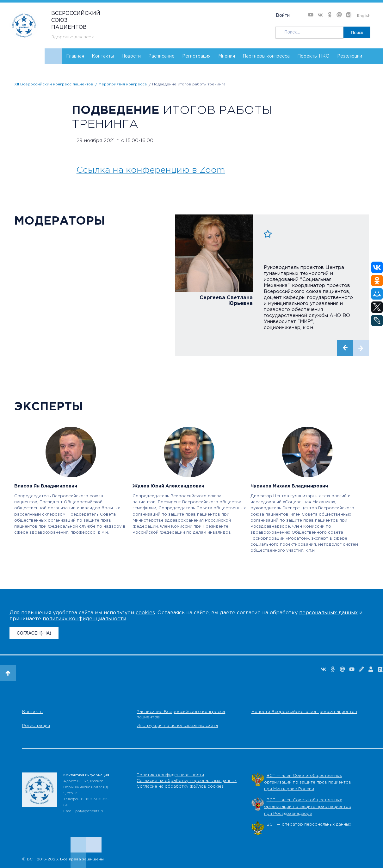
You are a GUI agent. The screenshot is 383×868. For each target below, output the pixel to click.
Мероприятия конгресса (123, 84)
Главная (75, 56)
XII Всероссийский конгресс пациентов (54, 84)
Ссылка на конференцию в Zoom (151, 170)
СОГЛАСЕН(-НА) (34, 633)
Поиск (357, 33)
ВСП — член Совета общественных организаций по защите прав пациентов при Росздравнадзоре (308, 807)
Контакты (103, 56)
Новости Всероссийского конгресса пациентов (304, 712)
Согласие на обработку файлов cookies (180, 787)
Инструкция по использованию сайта (177, 726)
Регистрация (196, 56)
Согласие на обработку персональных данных (187, 781)
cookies (145, 613)
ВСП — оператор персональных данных (309, 825)
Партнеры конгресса (266, 56)
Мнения (227, 56)
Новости (131, 56)
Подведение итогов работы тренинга (189, 84)
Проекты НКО (313, 56)
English (364, 16)
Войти (283, 15)
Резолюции (350, 56)
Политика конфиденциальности (170, 775)
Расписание (161, 56)
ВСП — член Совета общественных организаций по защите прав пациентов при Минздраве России (308, 783)
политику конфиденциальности (84, 619)
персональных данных (328, 613)
